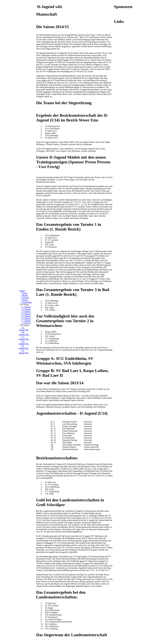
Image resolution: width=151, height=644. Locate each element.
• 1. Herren (26, 323)
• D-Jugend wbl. (24, 343)
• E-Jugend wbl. (24, 347)
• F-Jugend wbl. (24, 352)
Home (22, 291)
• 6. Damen (26, 318)
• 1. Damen (26, 307)
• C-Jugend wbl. (24, 338)
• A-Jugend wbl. (24, 329)
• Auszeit (25, 298)
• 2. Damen (26, 309)
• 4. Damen (26, 314)
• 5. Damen (26, 316)
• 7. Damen (26, 321)
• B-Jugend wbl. (24, 333)
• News (24, 293)
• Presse (24, 300)
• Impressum (26, 302)
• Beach (24, 295)
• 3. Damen (26, 312)
